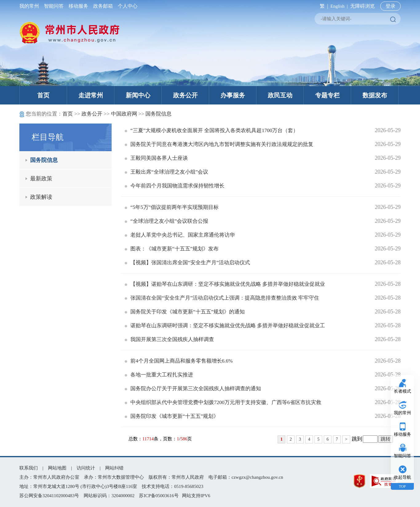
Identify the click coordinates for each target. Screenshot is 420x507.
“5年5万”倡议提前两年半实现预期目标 (172, 207)
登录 (390, 6)
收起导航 (402, 477)
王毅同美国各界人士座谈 (156, 158)
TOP (402, 486)
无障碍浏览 (363, 6)
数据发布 (375, 95)
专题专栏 (327, 95)
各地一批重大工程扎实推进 (159, 375)
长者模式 (402, 391)
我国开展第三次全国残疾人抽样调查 (169, 339)
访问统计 (86, 468)
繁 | (323, 6)
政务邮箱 (103, 6)
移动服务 (78, 6)
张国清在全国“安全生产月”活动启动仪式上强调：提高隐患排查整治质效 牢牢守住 (222, 298)
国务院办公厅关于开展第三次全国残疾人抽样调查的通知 (193, 389)
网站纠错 (114, 468)
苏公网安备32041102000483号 (49, 496)
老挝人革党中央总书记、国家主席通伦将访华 (180, 235)
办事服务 (233, 95)
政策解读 (41, 197)
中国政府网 (124, 114)
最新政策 (41, 179)
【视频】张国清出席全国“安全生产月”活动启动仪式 (187, 263)
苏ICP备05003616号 (159, 496)
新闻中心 (138, 95)
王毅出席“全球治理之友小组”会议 (166, 172)
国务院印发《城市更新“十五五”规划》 (172, 416)
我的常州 (30, 6)
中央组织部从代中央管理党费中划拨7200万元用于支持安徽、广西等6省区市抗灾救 (223, 402)
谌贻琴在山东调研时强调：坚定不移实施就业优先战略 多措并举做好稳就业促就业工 (225, 326)
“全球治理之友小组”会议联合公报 (166, 221)
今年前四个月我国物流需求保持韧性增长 (174, 186)
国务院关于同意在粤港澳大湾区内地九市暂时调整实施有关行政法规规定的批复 (219, 144)
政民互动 (280, 95)
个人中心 (126, 6)
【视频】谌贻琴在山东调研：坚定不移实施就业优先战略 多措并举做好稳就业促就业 (225, 284)
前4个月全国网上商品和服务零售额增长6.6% (179, 361)
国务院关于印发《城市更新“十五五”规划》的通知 (185, 312)
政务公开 (185, 95)
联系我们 (29, 468)
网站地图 (57, 468)
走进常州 (91, 95)
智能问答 (54, 6)
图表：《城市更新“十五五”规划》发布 (172, 249)
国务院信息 (158, 114)
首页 (43, 95)
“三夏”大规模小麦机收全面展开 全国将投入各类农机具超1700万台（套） (211, 130)
